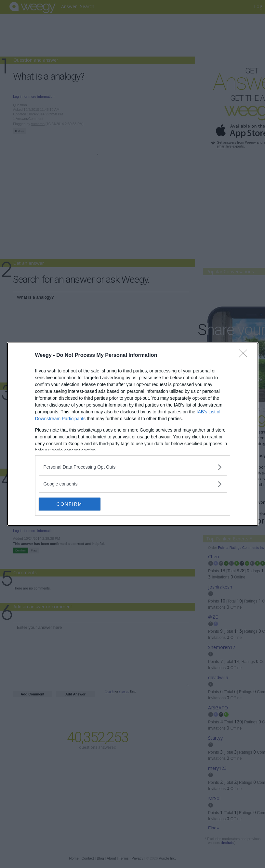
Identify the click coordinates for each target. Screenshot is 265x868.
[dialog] (133, 434)
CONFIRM (69, 504)
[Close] (245, 356)
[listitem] (133, 467)
